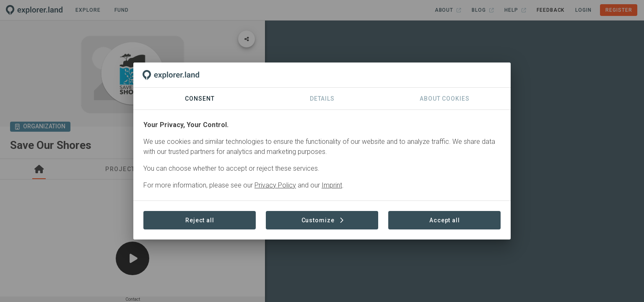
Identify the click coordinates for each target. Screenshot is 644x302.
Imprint (332, 185)
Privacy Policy (275, 185)
